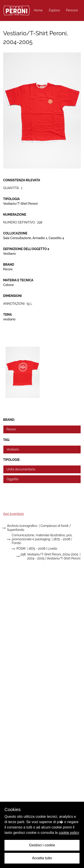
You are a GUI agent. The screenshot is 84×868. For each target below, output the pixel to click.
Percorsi (72, 10)
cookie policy (69, 833)
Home (38, 10)
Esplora (54, 10)
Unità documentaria (21, 469)
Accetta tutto (42, 858)
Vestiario (13, 449)
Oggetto (13, 479)
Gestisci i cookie (42, 845)
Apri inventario (14, 514)
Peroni (11, 429)
